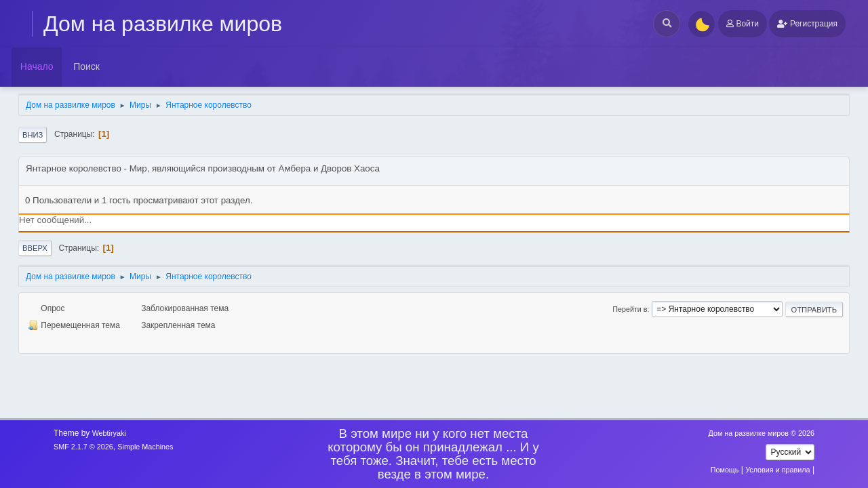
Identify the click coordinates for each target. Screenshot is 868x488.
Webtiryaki (109, 433)
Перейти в (630, 309)
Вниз (33, 135)
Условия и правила (777, 470)
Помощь (725, 470)
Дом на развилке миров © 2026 (761, 433)
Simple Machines (145, 447)
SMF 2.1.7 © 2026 (83, 447)
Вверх (35, 248)
